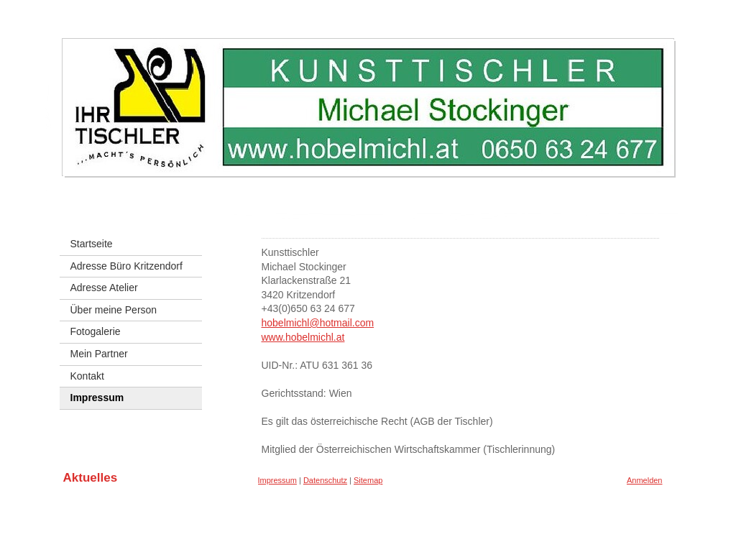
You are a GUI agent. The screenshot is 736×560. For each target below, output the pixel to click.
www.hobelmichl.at (303, 337)
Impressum (277, 480)
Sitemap (368, 480)
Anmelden (645, 480)
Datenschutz (325, 480)
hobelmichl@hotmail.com (318, 323)
